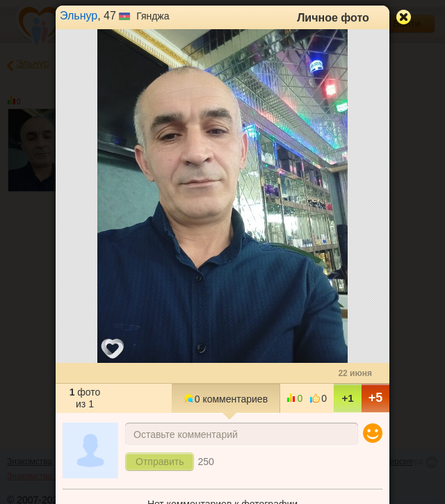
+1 (347, 398)
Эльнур (79, 16)
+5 (376, 398)
